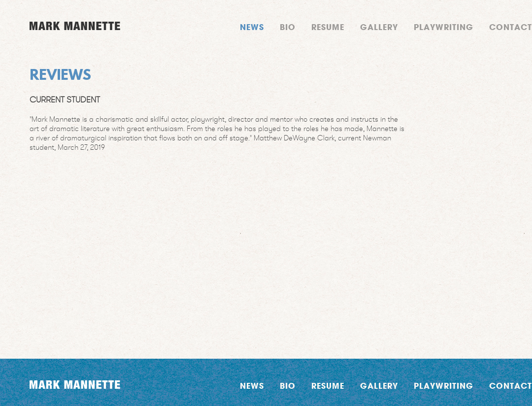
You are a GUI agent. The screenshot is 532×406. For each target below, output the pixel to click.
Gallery (379, 27)
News (252, 27)
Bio (288, 27)
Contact (511, 27)
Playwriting (444, 27)
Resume (328, 27)
